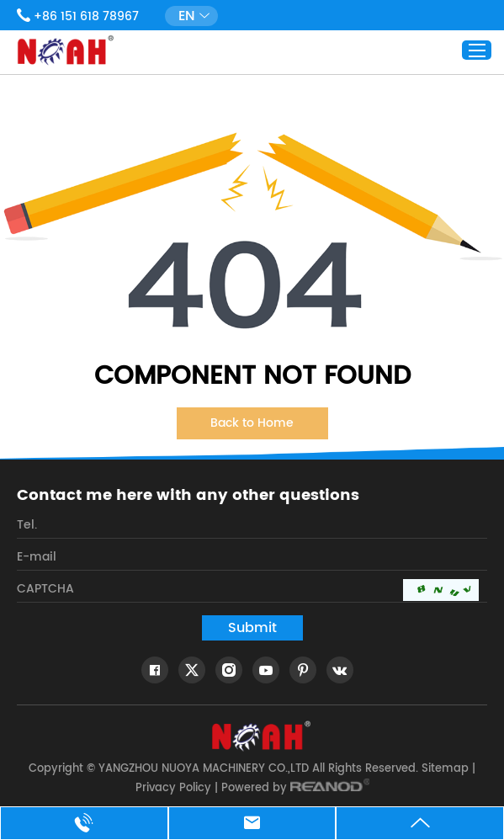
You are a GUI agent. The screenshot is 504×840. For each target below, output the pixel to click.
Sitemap (445, 769)
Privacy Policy (173, 788)
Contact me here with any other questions (188, 496)
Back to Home (252, 423)
